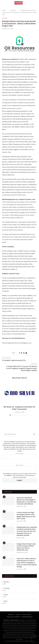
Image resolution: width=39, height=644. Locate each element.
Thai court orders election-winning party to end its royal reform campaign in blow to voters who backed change (27, 563)
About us (11, 614)
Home (4, 10)
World (5, 601)
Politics (6, 595)
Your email (19, 468)
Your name (19, 456)
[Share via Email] (26, 353)
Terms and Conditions (13, 617)
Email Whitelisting (27, 617)
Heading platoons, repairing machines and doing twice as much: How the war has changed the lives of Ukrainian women (27, 531)
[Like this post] (15, 353)
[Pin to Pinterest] (24, 353)
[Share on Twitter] (21, 353)
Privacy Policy (26, 614)
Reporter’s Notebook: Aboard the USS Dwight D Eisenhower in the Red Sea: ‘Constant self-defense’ (26, 501)
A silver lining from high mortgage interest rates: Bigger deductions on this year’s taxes (26, 516)
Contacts (18, 614)
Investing (13, 10)
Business (6, 582)
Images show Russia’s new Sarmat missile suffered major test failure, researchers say (26, 547)
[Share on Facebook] (19, 353)
